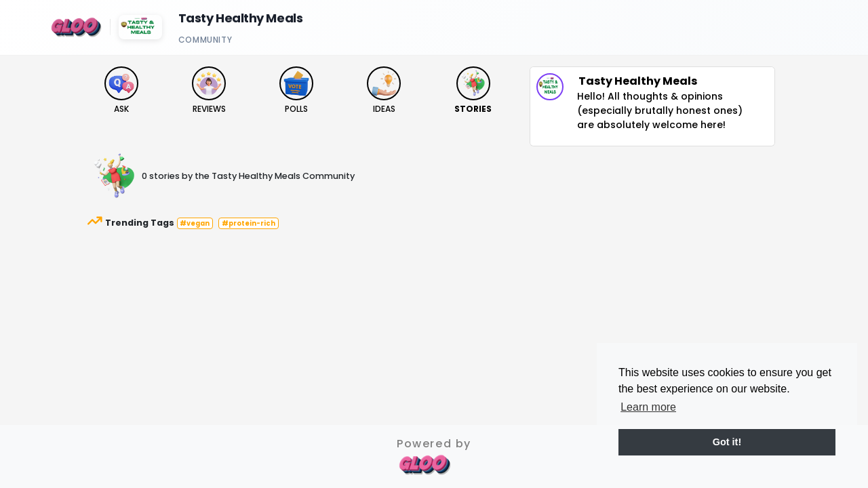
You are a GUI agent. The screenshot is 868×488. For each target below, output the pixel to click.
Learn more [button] (648, 407)
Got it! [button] (727, 442)
